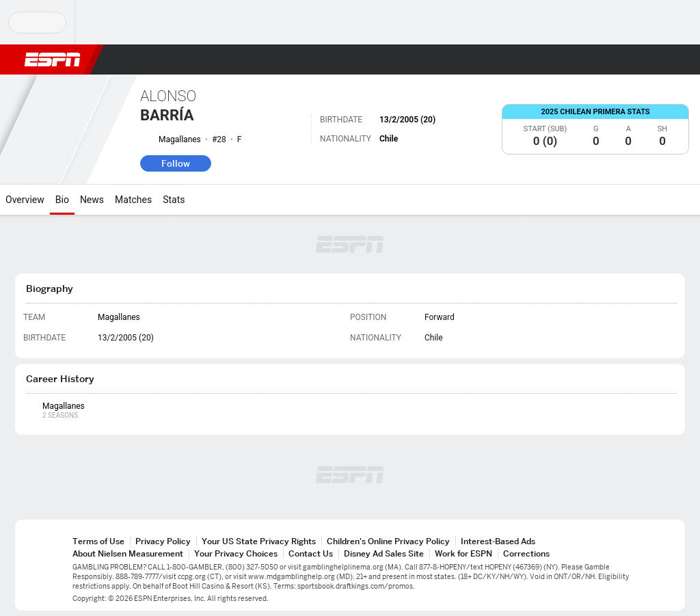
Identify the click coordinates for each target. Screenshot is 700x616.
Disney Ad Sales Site (384, 553)
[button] (656, 59)
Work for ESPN (463, 553)
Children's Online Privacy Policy (388, 541)
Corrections (526, 553)
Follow (176, 163)
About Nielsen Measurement (128, 553)
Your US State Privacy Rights (259, 541)
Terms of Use (98, 541)
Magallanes (180, 139)
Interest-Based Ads (498, 541)
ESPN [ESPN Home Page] (53, 59)
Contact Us (311, 553)
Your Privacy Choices (236, 553)
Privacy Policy (163, 541)
